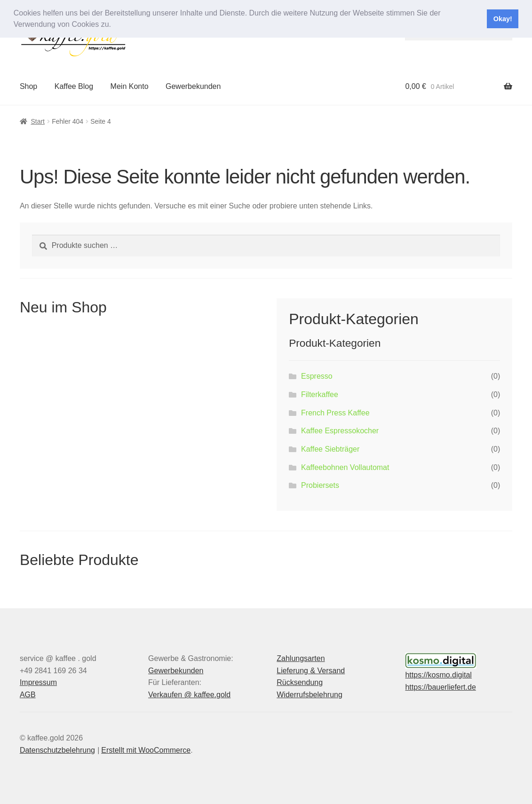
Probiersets (320, 485)
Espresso (317, 376)
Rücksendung (300, 682)
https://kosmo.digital (438, 675)
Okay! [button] (503, 19)
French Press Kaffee (335, 413)
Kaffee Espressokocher (340, 431)
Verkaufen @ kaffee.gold (189, 695)
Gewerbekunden (193, 86)
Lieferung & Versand (311, 671)
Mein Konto (130, 86)
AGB (28, 695)
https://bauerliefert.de (440, 687)
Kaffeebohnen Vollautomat (345, 467)
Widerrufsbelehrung (310, 695)
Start (38, 121)
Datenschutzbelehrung (57, 750)
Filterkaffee (320, 394)
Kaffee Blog (74, 86)
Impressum (38, 682)
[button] (114, 25)
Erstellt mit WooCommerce (146, 750)
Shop (28, 86)
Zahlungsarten (301, 658)
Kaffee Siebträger (330, 449)
